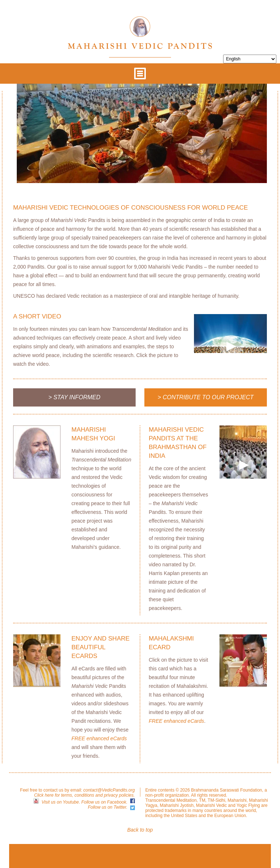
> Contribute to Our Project (205, 397)
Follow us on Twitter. (108, 807)
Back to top (140, 830)
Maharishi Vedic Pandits (140, 33)
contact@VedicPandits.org (109, 790)
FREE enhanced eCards (99, 738)
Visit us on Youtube (60, 802)
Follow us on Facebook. (104, 802)
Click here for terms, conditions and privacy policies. (85, 795)
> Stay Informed (75, 397)
